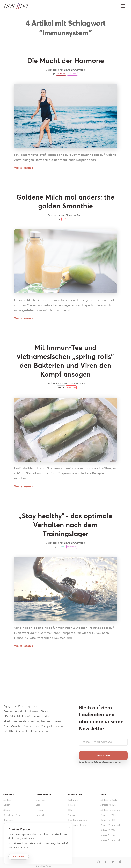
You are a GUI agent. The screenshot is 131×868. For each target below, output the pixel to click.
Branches (8, 820)
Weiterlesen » (24, 168)
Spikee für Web (108, 830)
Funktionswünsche (78, 820)
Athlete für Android (110, 810)
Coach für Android (110, 825)
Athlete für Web (109, 800)
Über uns (40, 800)
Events (39, 810)
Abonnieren (103, 755)
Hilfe (70, 810)
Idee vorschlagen (77, 825)
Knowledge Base (12, 815)
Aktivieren (19, 856)
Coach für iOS (108, 820)
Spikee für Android (110, 840)
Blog (38, 805)
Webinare (73, 800)
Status (71, 815)
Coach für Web (108, 815)
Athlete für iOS (108, 805)
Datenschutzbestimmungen (106, 762)
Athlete (7, 800)
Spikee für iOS (108, 835)
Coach (7, 805)
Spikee (7, 810)
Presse (71, 805)
